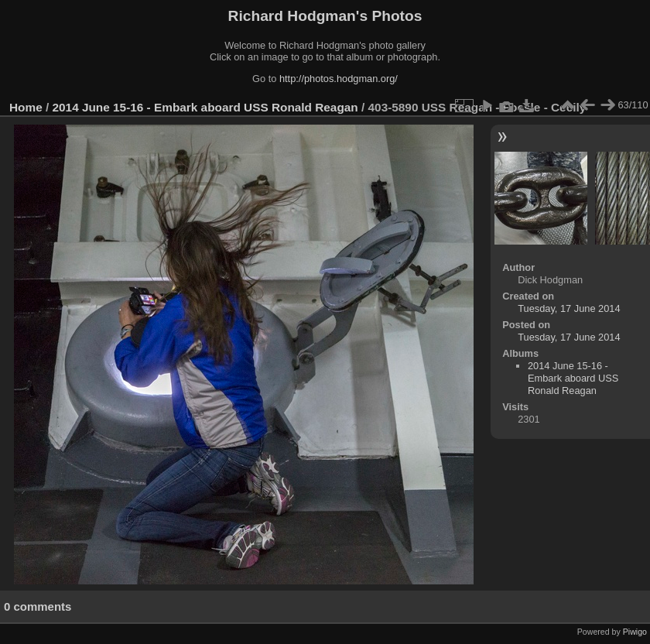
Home (26, 107)
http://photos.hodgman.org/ (339, 79)
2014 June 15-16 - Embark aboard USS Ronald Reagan (205, 107)
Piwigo (635, 632)
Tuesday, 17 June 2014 (569, 308)
